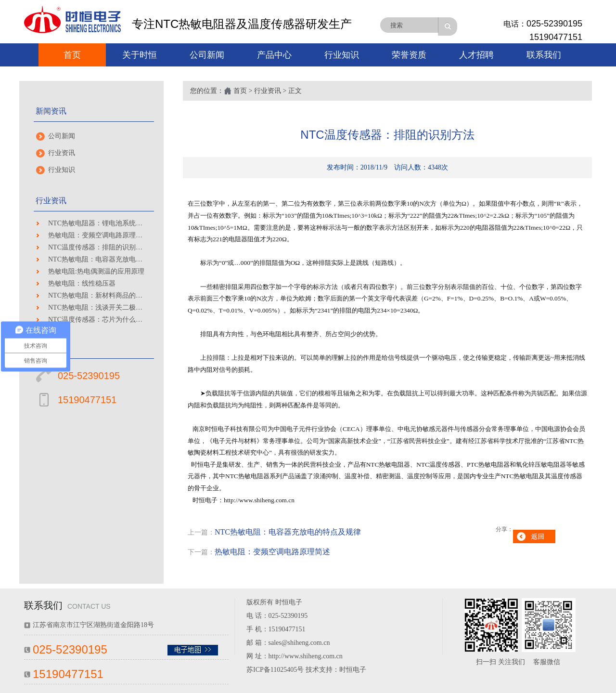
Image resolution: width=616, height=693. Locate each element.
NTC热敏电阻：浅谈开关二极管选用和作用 (112, 307)
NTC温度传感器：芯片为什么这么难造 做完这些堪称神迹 (133, 320)
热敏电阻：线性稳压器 (82, 283)
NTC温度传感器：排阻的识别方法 (99, 247)
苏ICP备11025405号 (275, 670)
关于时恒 (140, 55)
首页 (72, 55)
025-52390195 (554, 24)
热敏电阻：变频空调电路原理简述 (99, 235)
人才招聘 (476, 55)
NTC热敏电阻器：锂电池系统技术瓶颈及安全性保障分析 (132, 223)
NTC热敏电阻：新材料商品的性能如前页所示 (115, 295)
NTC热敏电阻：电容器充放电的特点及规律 (112, 259)
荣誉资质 (409, 55)
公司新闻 (207, 55)
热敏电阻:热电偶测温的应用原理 (96, 271)
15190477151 (556, 37)
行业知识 (342, 55)
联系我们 (544, 55)
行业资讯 (62, 153)
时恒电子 (353, 670)
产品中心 (274, 55)
